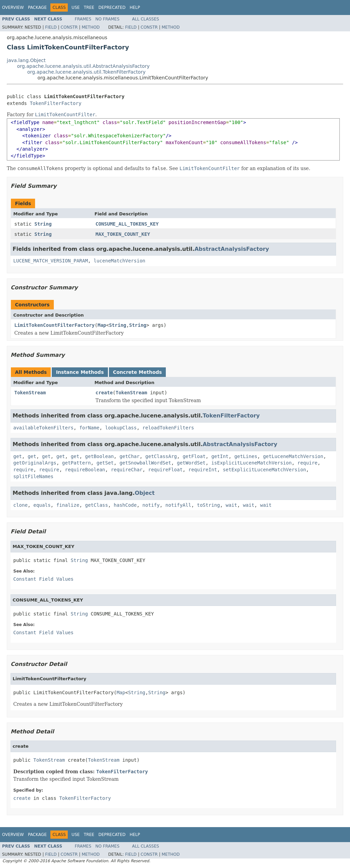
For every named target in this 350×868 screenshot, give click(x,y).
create (104, 393)
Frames (83, 19)
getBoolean (99, 456)
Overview (13, 7)
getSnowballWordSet (145, 463)
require (308, 463)
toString (209, 505)
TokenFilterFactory (55, 103)
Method (91, 27)
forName (89, 428)
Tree (89, 7)
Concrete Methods (138, 372)
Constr (69, 27)
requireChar (127, 470)
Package (37, 7)
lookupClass (121, 428)
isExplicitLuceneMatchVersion (252, 463)
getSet (105, 463)
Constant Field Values (43, 579)
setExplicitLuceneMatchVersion (264, 470)
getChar (130, 456)
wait (232, 505)
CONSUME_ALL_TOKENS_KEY (127, 224)
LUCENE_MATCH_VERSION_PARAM (51, 261)
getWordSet (191, 463)
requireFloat (165, 470)
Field (51, 27)
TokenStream (30, 393)
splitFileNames (33, 476)
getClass (97, 505)
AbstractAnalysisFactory (232, 249)
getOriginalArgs (35, 463)
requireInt (203, 470)
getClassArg (161, 456)
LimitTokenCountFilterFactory (54, 325)
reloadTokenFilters (168, 428)
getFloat (194, 456)
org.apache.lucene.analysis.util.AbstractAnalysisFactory (83, 66)
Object (145, 493)
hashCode (125, 505)
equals (42, 505)
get (18, 456)
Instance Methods (80, 372)
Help (135, 7)
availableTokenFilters (43, 428)
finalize (68, 505)
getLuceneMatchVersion (293, 456)
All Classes (146, 19)
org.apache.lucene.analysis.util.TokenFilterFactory (86, 72)
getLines (246, 456)
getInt (220, 456)
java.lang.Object (26, 60)
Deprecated (112, 7)
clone (20, 505)
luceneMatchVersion (120, 261)
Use (76, 7)
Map (102, 325)
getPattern (76, 463)
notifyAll (178, 505)
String (43, 224)
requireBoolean (85, 470)
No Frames (107, 19)
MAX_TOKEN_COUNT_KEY (123, 234)
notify (151, 505)
